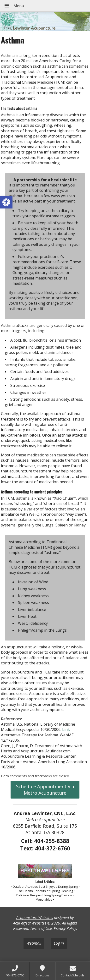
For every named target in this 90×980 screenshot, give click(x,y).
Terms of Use (41, 928)
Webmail (34, 943)
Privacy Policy (65, 928)
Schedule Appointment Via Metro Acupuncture (45, 790)
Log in (59, 943)
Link (66, 729)
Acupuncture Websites (35, 918)
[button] (6, 202)
